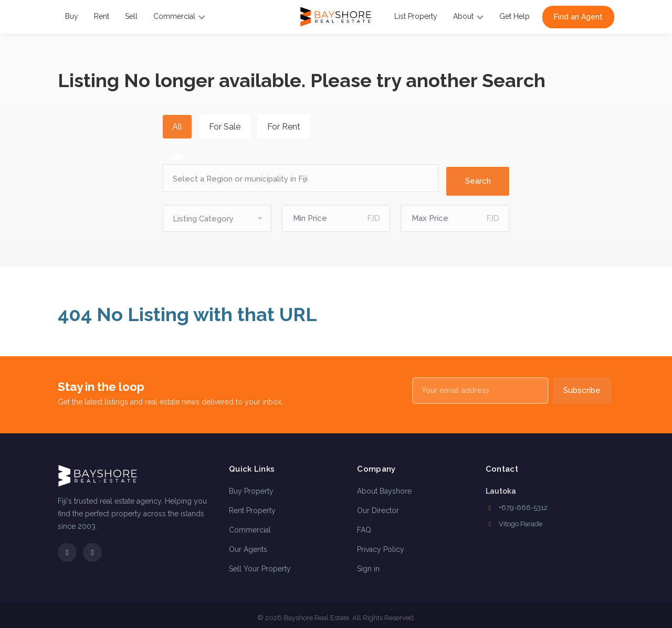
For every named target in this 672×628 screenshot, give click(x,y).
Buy (72, 16)
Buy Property (251, 486)
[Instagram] (92, 548)
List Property (416, 16)
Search (478, 176)
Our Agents (248, 544)
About (468, 16)
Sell (131, 16)
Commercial (179, 16)
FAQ (364, 525)
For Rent (284, 127)
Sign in (368, 563)
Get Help (514, 16)
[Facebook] (67, 548)
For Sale (225, 127)
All (177, 127)
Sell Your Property (260, 563)
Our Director (378, 505)
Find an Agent (578, 17)
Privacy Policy (381, 544)
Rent (102, 16)
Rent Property (252, 505)
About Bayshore (384, 486)
